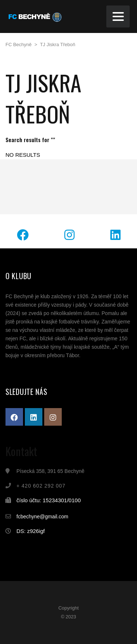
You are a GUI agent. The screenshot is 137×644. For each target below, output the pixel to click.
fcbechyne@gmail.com (42, 517)
